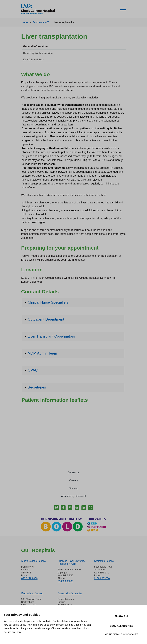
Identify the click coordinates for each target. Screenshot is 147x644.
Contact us (73, 472)
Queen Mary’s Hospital (70, 593)
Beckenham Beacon (32, 593)
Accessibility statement (74, 496)
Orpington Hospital (104, 561)
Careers (73, 480)
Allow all (122, 616)
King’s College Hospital (34, 561)
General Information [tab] (35, 46)
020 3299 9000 (30, 578)
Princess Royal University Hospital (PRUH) (72, 562)
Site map (73, 488)
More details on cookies (121, 634)
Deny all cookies (121, 626)
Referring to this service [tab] (38, 53)
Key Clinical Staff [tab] (34, 60)
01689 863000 (66, 581)
